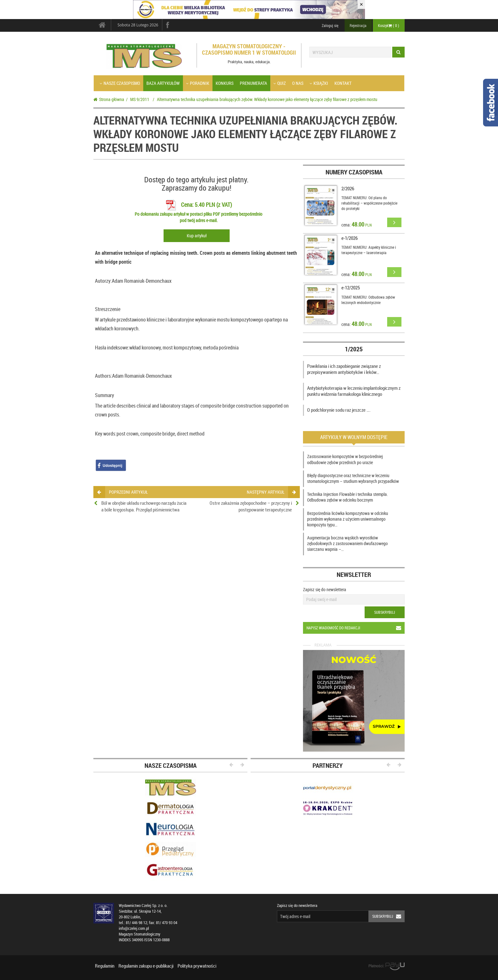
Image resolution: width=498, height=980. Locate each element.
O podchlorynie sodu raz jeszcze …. (339, 410)
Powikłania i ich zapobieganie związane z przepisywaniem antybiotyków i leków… (344, 369)
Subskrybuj (385, 612)
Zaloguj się (330, 25)
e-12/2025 (351, 287)
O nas (298, 83)
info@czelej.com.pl (134, 928)
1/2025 (354, 349)
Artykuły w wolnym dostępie (354, 437)
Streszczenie (108, 309)
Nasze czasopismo (120, 83)
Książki (319, 83)
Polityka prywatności (197, 966)
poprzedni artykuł (122, 492)
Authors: (104, 376)
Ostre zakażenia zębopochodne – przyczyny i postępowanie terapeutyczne (251, 506)
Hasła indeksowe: (112, 348)
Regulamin (105, 966)
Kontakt (343, 83)
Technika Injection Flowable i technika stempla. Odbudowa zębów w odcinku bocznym (347, 497)
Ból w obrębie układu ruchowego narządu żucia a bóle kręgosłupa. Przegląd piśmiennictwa (144, 506)
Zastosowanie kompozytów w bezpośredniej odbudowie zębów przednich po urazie (345, 459)
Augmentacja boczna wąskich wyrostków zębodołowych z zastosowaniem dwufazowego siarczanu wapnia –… (347, 543)
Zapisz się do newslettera (325, 589)
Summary (104, 395)
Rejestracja (358, 25)
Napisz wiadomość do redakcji (356, 628)
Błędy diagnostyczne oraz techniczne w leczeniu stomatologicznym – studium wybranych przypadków (353, 478)
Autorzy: (103, 281)
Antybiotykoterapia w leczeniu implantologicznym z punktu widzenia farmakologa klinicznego (354, 391)
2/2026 (348, 188)
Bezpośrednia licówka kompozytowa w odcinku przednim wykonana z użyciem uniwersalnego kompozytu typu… (348, 519)
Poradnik (198, 83)
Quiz (280, 83)
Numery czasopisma (354, 172)
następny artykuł (271, 492)
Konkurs (225, 83)
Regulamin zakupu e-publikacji (146, 966)
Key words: (106, 434)
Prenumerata (253, 83)
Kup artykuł (197, 236)
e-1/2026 (350, 238)
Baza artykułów (163, 83)
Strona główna (109, 99)
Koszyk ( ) (389, 25)
